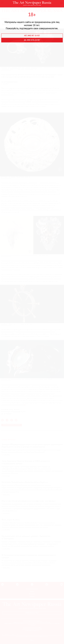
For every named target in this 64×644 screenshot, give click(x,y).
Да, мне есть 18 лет (32, 40)
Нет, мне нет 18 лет (32, 36)
